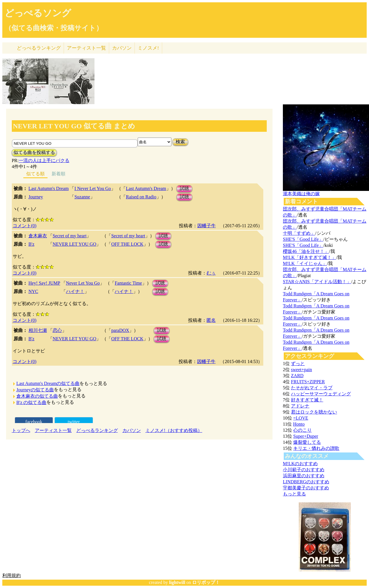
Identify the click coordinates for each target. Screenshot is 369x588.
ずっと (298, 363)
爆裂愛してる (307, 442)
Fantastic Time (128, 283)
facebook (34, 422)
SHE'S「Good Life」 (303, 239)
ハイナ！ (75, 291)
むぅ (211, 273)
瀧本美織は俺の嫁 (301, 194)
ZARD (297, 376)
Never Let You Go (83, 283)
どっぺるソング (38, 13)
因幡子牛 (207, 226)
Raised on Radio (141, 197)
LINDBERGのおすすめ (306, 482)
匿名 (211, 320)
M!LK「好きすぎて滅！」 (310, 257)
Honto (299, 424)
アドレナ (300, 406)
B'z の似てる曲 (32, 402)
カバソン (122, 48)
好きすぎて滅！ (307, 400)
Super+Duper (306, 436)
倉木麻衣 (38, 236)
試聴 (184, 188)
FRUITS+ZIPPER (308, 382)
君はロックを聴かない (314, 412)
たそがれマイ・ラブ (312, 388)
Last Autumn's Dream (49, 188)
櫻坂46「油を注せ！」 (306, 251)
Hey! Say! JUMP (44, 283)
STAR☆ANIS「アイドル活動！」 (317, 282)
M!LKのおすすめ (300, 464)
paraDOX (120, 330)
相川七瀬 (38, 330)
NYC (33, 291)
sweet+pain (301, 370)
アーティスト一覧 (53, 430)
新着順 (58, 174)
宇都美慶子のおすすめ (306, 488)
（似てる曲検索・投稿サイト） (54, 28)
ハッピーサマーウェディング (321, 394)
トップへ (21, 430)
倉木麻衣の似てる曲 (37, 396)
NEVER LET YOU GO (75, 244)
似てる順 (35, 174)
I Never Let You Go (93, 188)
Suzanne (82, 197)
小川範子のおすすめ (304, 470)
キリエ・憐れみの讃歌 (316, 448)
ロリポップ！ (206, 582)
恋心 (57, 330)
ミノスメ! (148, 48)
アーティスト (86, 48)
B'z (32, 244)
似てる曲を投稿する (34, 152)
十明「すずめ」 (299, 233)
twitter (74, 422)
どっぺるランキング (97, 430)
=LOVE (301, 418)
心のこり (302, 430)
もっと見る (294, 494)
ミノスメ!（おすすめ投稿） (174, 430)
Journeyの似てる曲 (35, 390)
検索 (180, 142)
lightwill (177, 582)
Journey (36, 197)
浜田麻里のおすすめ (304, 476)
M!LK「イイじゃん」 (305, 263)
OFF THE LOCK (127, 244)
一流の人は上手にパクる (44, 160)
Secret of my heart (70, 236)
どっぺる (39, 48)
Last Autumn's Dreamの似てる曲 (48, 383)
